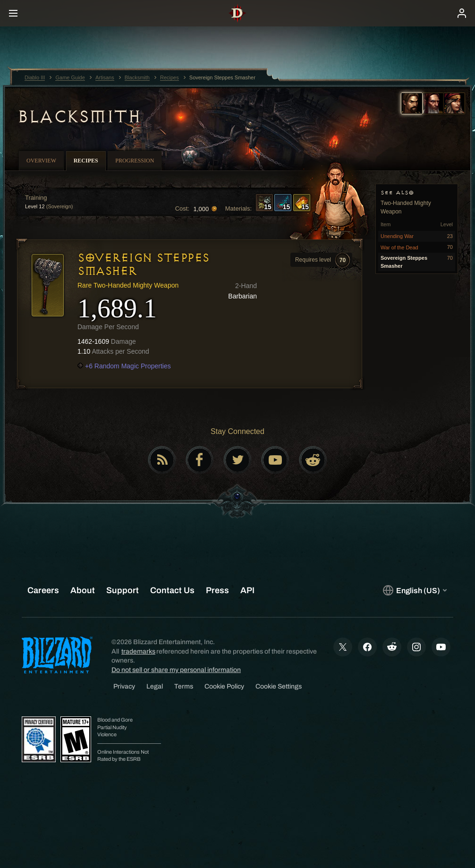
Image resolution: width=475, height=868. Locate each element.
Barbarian (242, 296)
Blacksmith (79, 117)
